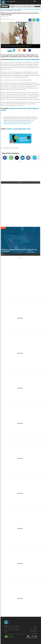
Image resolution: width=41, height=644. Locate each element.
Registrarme (13, 1)
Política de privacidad (33, 630)
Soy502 (6, 626)
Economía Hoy (12, 626)
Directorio (35, 633)
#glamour (6, 122)
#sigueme (16, 124)
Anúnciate (35, 627)
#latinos (12, 124)
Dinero (9, 628)
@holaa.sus (6, 117)
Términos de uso (34, 632)
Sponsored (6, 632)
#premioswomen (28, 122)
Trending (6, 630)
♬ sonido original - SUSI (24, 124)
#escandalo (21, 122)
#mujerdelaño (7, 124)
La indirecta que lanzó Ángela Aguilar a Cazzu (18, 129)
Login (8, 1)
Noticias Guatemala (7, 10)
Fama (15, 10)
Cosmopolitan (15, 148)
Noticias (18, 626)
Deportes (17, 628)
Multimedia (17, 630)
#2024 (10, 122)
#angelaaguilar (15, 122)
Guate (5, 628)
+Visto (21, 182)
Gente (19, 10)
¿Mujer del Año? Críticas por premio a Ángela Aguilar (25, 60)
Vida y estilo (11, 630)
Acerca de (35, 628)
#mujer (32, 120)
